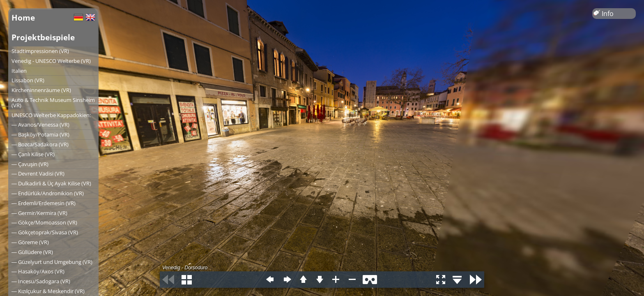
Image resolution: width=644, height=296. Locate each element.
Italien (19, 71)
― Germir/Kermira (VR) (39, 213)
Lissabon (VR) (28, 80)
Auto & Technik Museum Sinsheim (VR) (53, 103)
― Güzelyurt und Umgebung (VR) (52, 262)
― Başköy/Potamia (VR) (40, 134)
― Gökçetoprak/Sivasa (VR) (45, 232)
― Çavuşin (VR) (30, 164)
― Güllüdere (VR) (32, 252)
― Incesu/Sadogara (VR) (41, 281)
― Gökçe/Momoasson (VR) (44, 222)
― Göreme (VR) (30, 242)
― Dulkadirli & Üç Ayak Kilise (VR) (51, 183)
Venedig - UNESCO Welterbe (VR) (51, 61)
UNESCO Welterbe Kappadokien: (51, 115)
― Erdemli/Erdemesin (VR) (44, 203)
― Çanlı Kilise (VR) (33, 154)
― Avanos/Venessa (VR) (40, 125)
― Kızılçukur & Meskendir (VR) (48, 291)
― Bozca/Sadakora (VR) (40, 144)
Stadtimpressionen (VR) (40, 51)
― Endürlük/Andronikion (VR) (48, 193)
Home (23, 17)
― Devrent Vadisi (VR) (38, 173)
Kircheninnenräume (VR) (41, 90)
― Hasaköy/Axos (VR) (38, 271)
